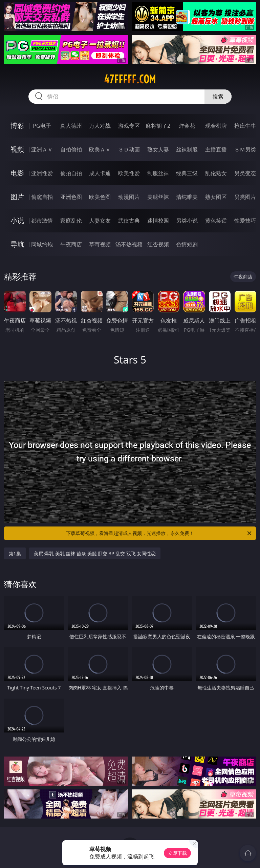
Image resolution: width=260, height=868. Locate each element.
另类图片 (245, 197)
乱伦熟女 (216, 173)
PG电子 (42, 126)
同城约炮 (42, 244)
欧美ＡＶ (100, 149)
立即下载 (177, 853)
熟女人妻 (158, 149)
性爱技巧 (245, 221)
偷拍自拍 (71, 173)
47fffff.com (130, 79)
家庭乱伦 (71, 221)
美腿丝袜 (158, 197)
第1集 (15, 553)
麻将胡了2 (158, 126)
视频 (17, 149)
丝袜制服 (187, 149)
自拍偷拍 (71, 149)
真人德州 (71, 126)
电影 (17, 173)
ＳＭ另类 (245, 149)
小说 (17, 220)
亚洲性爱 (42, 173)
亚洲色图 (71, 197)
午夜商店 (71, 244)
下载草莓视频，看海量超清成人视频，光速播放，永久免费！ (159, 533)
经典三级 (187, 173)
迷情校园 (158, 221)
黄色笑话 (216, 221)
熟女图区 (216, 197)
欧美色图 (100, 197)
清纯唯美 (187, 197)
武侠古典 (129, 221)
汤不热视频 (129, 244)
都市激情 (42, 221)
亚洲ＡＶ (42, 149)
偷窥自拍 (42, 197)
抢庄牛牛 (245, 126)
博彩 (17, 126)
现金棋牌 (216, 126)
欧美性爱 (129, 173)
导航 (17, 244)
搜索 (218, 97)
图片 (17, 197)
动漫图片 (129, 197)
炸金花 (187, 126)
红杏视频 (158, 244)
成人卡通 (100, 173)
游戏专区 (129, 126)
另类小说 (187, 221)
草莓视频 (100, 244)
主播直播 (216, 149)
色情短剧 (187, 244)
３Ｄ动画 (129, 149)
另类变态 (245, 173)
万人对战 (100, 126)
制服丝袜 (158, 173)
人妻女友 (100, 221)
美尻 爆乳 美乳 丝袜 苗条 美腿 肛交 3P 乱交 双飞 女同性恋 (95, 553)
